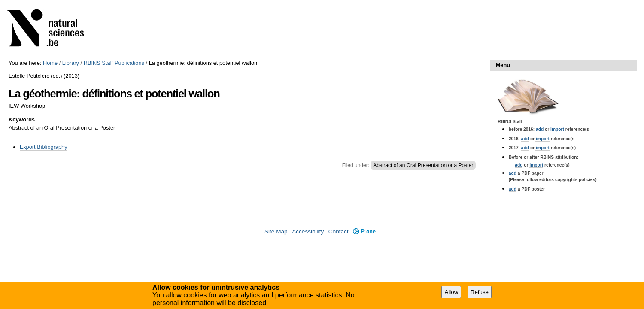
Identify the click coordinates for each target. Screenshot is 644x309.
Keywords (22, 120)
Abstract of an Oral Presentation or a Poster (423, 165)
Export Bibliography (44, 147)
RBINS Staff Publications (114, 63)
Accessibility (308, 232)
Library (71, 63)
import (557, 129)
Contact (339, 232)
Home (50, 63)
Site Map (276, 232)
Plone (365, 232)
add (540, 129)
